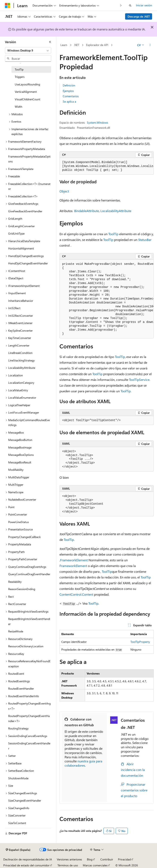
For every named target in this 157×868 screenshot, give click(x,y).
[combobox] (28, 50)
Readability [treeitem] (15, 582)
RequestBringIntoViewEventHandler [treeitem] (29, 621)
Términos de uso (68, 865)
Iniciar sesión (144, 5)
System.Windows (98, 122)
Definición (69, 85)
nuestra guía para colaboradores (83, 763)
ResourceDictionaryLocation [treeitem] (26, 646)
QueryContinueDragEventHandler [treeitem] (29, 574)
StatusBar (145, 240)
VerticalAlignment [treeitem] (26, 92)
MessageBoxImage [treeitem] (20, 447)
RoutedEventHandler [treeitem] (21, 688)
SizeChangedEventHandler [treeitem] (25, 800)
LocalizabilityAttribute (116, 211)
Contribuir (107, 859)
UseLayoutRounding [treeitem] (27, 84)
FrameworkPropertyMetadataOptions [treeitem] (29, 159)
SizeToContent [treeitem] (17, 823)
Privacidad (124, 859)
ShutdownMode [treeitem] (18, 778)
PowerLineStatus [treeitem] (19, 522)
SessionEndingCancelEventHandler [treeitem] (29, 746)
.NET (77, 45)
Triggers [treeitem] (20, 77)
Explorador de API (97, 45)
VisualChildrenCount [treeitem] (27, 99)
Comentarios (71, 96)
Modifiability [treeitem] (16, 470)
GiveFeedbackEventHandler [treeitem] (25, 211)
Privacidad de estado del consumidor (26, 865)
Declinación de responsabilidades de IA (28, 859)
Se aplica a (69, 101)
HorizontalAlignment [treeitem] (21, 248)
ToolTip (113, 234)
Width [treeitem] (19, 107)
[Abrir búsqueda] (130, 6)
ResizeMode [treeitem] (16, 631)
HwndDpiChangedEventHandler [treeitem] (28, 263)
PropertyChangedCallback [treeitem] (24, 537)
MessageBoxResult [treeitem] (20, 462)
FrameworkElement (74, 560)
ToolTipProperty (140, 642)
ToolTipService (139, 380)
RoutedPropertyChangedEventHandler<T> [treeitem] (29, 718)
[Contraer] (50, 42)
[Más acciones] (150, 45)
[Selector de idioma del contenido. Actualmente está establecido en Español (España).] (18, 850)
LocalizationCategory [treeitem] (21, 383)
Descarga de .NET (139, 16)
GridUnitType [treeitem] (16, 233)
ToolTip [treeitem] (19, 69)
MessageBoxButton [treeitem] (20, 440)
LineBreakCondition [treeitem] (20, 353)
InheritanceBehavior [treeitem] (21, 301)
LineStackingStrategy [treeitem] (21, 360)
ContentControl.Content (76, 594)
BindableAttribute (87, 211)
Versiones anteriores (69, 859)
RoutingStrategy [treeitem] (18, 728)
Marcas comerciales (95, 865)
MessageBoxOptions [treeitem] (21, 455)
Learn (64, 45)
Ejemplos (68, 91)
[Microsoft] (8, 6)
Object (64, 191)
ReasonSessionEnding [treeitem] (22, 589)
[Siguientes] (121, 5)
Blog (90, 859)
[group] (107, 166)
